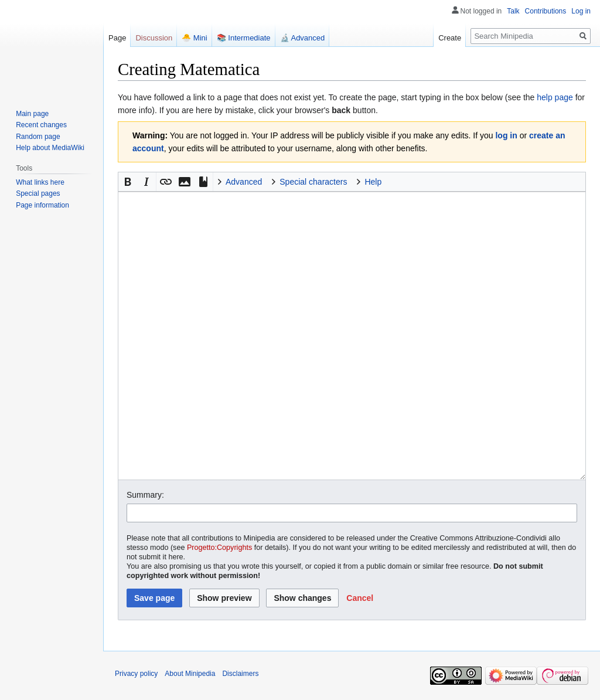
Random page (38, 137)
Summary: (145, 495)
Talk (513, 11)
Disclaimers (240, 674)
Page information (42, 205)
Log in (581, 11)
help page (555, 97)
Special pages (38, 193)
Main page (32, 114)
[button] (128, 182)
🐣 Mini (194, 38)
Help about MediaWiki (50, 148)
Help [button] (373, 182)
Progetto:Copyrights (219, 548)
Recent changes (41, 125)
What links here (40, 182)
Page (117, 38)
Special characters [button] (313, 182)
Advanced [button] (244, 182)
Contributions (546, 11)
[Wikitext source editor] (352, 335)
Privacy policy (136, 674)
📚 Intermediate (244, 38)
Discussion (154, 38)
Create (450, 38)
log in (506, 135)
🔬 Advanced (303, 38)
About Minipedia (190, 674)
